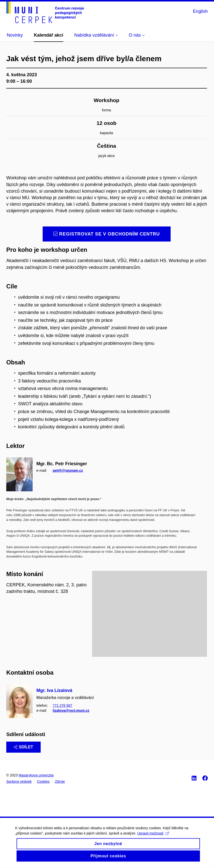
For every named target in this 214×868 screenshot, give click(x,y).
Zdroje (60, 781)
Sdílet (23, 747)
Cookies (43, 781)
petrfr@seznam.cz (68, 470)
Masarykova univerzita (36, 775)
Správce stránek (19, 781)
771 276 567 (62, 705)
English (200, 11)
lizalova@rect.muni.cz (71, 711)
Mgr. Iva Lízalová (54, 690)
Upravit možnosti (153, 839)
